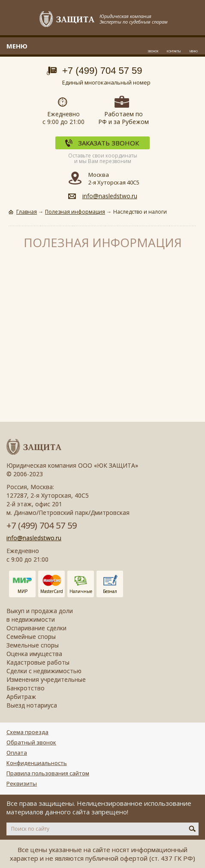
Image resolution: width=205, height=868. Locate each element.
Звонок (153, 51)
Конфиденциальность (37, 763)
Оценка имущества (34, 654)
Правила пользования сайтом (48, 773)
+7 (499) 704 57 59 (102, 71)
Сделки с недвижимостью (44, 671)
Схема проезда (27, 732)
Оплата (17, 753)
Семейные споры (31, 637)
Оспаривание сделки (36, 628)
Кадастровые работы (38, 662)
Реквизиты (22, 783)
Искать (192, 829)
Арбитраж (21, 697)
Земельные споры (33, 645)
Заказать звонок (109, 143)
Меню (194, 51)
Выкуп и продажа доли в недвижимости (40, 615)
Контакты (174, 51)
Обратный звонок (31, 742)
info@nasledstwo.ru (110, 196)
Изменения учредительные (46, 679)
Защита (67, 20)
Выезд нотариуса (32, 705)
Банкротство (26, 688)
